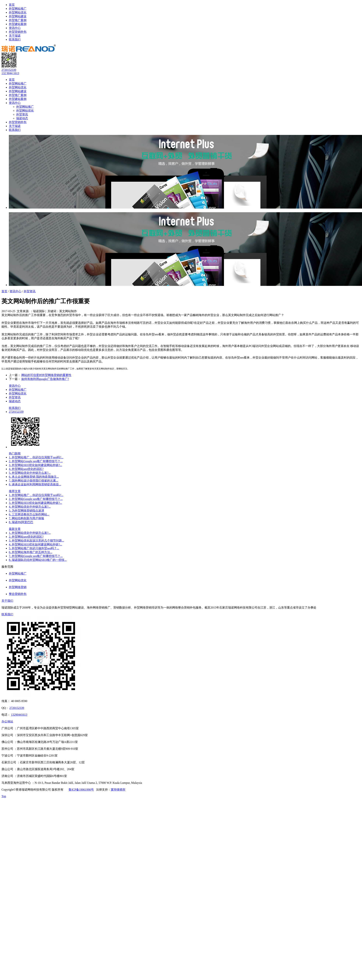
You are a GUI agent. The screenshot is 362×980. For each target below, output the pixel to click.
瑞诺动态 (22, 118)
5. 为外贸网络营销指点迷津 (26, 511)
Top (4, 796)
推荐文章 (15, 491)
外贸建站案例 (18, 24)
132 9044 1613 (10, 73)
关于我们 (7, 601)
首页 (12, 5)
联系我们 (15, 39)
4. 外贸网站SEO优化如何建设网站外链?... (35, 544)
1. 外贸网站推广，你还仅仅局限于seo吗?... (36, 457)
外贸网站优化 (18, 12)
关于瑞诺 (15, 36)
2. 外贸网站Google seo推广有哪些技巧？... (36, 461)
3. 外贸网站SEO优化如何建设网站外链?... (35, 465)
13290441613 (19, 715)
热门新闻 (15, 453)
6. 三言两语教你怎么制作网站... (29, 514)
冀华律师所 (118, 790)
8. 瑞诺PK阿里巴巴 (21, 522)
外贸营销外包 (18, 32)
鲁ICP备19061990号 (81, 790)
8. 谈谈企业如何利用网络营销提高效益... (35, 484)
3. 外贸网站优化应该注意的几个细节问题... (36, 541)
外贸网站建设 (18, 16)
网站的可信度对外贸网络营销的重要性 (46, 375)
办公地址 (7, 721)
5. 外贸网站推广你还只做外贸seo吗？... (34, 548)
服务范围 (7, 567)
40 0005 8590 (19, 701)
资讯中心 (15, 28)
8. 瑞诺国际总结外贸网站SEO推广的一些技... (38, 560)
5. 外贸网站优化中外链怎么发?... (30, 473)
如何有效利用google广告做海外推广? (45, 379)
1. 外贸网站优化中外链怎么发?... (30, 533)
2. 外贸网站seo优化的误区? (26, 537)
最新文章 (15, 529)
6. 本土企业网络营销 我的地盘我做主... (34, 477)
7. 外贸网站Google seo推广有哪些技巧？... (36, 556)
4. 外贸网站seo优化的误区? (26, 469)
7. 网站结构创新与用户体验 (26, 518)
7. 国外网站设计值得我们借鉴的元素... (33, 481)
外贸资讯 (22, 114)
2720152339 (9, 70)
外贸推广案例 (18, 20)
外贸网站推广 (18, 9)
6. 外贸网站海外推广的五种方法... (31, 552)
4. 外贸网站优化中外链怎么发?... (30, 507)
